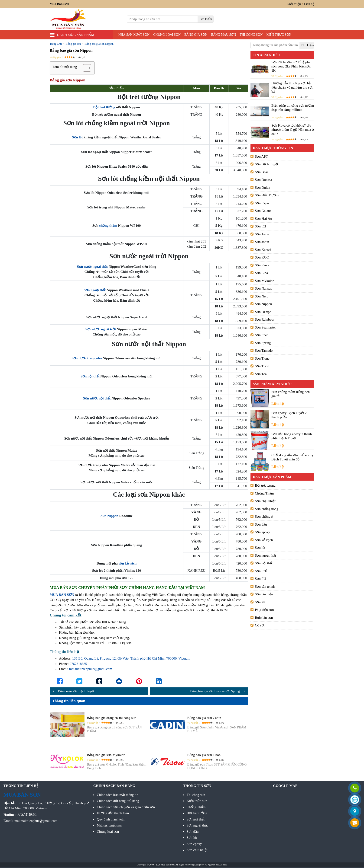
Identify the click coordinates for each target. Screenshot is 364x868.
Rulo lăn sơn (264, 618)
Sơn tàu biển (264, 594)
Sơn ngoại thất (95, 290)
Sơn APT (261, 156)
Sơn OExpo (263, 312)
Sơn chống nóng (267, 509)
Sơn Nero (262, 296)
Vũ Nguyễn (55, 57)
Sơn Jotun (262, 242)
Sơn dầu (261, 524)
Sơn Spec (262, 335)
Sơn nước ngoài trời (101, 329)
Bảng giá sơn (196, 35)
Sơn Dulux (263, 188)
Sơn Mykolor (264, 281)
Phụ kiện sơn (264, 610)
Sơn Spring (263, 343)
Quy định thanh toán (111, 819)
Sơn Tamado (264, 351)
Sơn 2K (260, 602)
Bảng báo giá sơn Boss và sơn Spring (215, 691)
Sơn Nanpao (264, 288)
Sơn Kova (262, 265)
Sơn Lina (261, 273)
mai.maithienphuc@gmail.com (91, 669)
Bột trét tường (104, 107)
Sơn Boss (262, 172)
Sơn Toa (261, 374)
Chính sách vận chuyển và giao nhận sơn (126, 807)
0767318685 (78, 664)
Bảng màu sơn (223, 35)
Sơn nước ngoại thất (93, 267)
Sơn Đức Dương (267, 195)
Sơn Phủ (261, 571)
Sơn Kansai (263, 250)
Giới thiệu (294, 4)
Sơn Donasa (263, 180)
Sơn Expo (262, 203)
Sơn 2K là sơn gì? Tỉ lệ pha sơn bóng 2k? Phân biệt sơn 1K (291, 66)
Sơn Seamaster (265, 327)
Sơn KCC (262, 257)
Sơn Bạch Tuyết (266, 164)
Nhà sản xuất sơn (134, 35)
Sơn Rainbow (265, 319)
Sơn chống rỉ (264, 517)
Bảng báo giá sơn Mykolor (106, 755)
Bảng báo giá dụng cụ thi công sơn (112, 718)
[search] (206, 19)
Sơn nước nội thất (97, 398)
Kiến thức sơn (279, 35)
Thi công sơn (251, 35)
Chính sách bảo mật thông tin (118, 795)
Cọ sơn (260, 625)
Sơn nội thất (90, 376)
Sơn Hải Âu (263, 219)
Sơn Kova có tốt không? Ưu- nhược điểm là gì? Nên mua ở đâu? (293, 130)
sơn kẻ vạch (128, 563)
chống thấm (108, 226)
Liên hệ (309, 4)
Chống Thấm (264, 493)
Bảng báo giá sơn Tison (204, 755)
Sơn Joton (262, 234)
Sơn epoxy (262, 532)
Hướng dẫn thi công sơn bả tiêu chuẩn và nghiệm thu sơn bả (292, 87)
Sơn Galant (263, 211)
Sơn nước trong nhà (87, 358)
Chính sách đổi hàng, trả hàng (118, 801)
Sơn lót (77, 137)
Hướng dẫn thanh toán (113, 813)
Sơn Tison (262, 366)
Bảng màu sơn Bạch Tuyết (76, 691)
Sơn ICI (261, 226)
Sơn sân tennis (265, 587)
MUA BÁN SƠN (62, 595)
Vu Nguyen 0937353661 (216, 865)
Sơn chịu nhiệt (265, 501)
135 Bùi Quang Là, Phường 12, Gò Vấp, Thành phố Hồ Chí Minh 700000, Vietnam (131, 658)
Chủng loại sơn (167, 35)
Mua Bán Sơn (167, 865)
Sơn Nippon (109, 516)
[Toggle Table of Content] (85, 68)
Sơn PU (260, 579)
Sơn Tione (262, 358)
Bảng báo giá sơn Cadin (204, 718)
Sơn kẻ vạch (264, 540)
